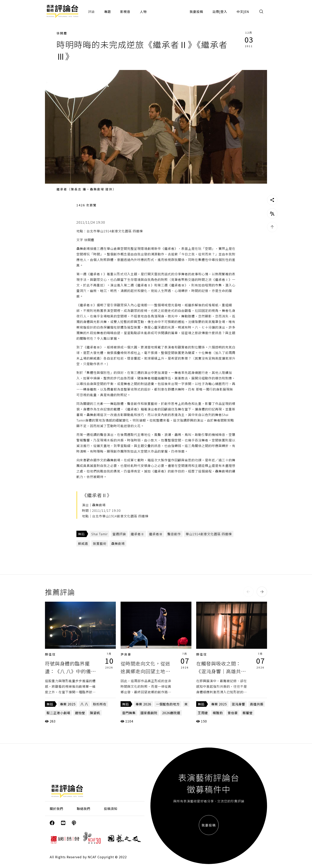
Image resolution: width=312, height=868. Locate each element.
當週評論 (119, 534)
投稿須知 (111, 809)
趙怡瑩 (80, 713)
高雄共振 (257, 704)
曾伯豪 (233, 713)
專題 (107, 12)
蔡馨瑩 (248, 713)
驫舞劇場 (118, 543)
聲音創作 (174, 534)
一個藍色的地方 (168, 704)
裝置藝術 (100, 543)
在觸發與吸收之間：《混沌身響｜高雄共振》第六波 (222, 671)
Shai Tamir (99, 534)
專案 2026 (143, 704)
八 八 (84, 704)
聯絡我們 (84, 809)
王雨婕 (203, 713)
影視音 (125, 12)
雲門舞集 (129, 713)
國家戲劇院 (149, 713)
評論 (91, 12)
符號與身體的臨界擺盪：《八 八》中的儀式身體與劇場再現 (70, 671)
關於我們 (57, 809)
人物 (143, 12)
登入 (224, 12)
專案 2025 (68, 704)
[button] (248, 592)
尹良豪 (126, 654)
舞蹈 (81, 534)
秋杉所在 (100, 704)
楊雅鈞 (218, 713)
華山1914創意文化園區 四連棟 (209, 534)
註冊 (216, 12)
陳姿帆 (95, 713)
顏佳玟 (50, 654)
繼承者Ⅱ (137, 534)
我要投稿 (196, 12)
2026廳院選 (171, 713)
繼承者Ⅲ (156, 534)
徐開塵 (62, 33)
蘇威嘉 (83, 543)
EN (247, 12)
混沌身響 (238, 704)
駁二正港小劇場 (58, 713)
